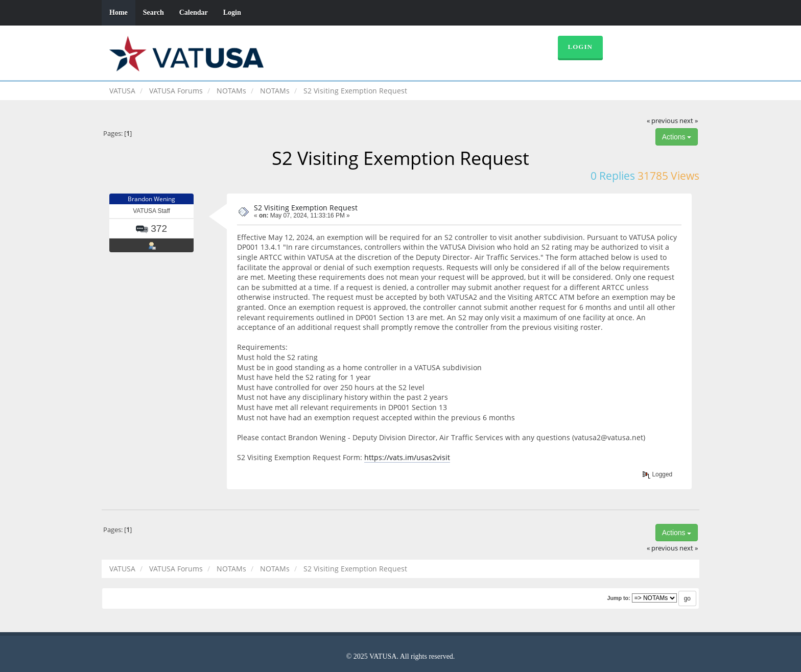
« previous (662, 121)
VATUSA (122, 91)
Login (232, 13)
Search (154, 13)
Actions (677, 137)
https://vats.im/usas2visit (407, 457)
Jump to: (618, 598)
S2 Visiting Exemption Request (306, 208)
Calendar (194, 13)
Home (119, 13)
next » (689, 121)
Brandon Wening (151, 199)
